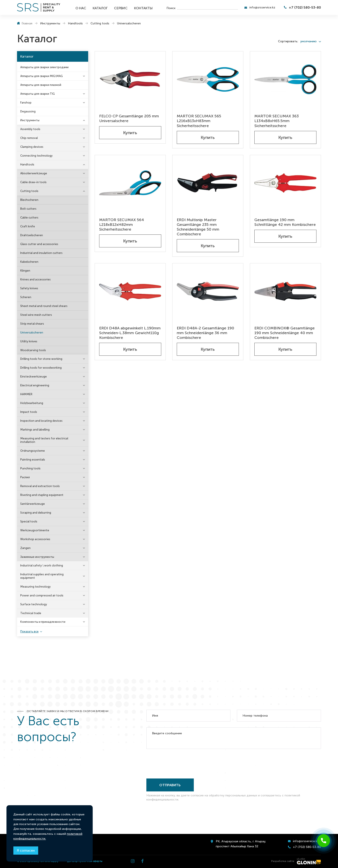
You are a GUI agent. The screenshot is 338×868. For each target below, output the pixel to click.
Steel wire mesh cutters (36, 315)
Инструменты (30, 120)
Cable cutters (29, 218)
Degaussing (28, 111)
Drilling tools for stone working (41, 359)
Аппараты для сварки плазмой (41, 85)
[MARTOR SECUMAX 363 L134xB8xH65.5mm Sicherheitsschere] (285, 79)
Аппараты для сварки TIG (38, 94)
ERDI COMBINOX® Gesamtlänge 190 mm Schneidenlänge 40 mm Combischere (285, 333)
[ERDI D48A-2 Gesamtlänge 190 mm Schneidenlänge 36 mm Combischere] (208, 291)
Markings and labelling (35, 430)
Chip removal (29, 138)
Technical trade (31, 613)
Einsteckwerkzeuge (34, 377)
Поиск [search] (171, 8)
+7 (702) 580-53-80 (305, 7)
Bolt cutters (28, 209)
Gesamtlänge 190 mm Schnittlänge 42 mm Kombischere (285, 222)
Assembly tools (30, 129)
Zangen (25, 548)
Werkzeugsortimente (35, 530)
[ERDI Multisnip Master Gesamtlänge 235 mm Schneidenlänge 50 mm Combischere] (208, 183)
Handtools (27, 164)
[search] (207, 8)
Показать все (29, 631)
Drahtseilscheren (32, 235)
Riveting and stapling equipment (42, 495)
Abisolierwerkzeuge (34, 173)
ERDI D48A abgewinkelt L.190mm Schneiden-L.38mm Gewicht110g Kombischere (130, 333)
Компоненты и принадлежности (43, 622)
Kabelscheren (29, 262)
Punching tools (30, 468)
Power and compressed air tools (42, 595)
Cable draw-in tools (33, 182)
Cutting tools (29, 191)
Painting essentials (33, 460)
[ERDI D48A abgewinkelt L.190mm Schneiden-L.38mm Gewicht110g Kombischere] (130, 291)
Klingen (25, 271)
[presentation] (179, 763)
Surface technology (34, 604)
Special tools (29, 521)
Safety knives (29, 288)
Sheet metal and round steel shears (44, 306)
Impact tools (29, 412)
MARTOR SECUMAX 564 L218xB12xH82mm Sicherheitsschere (122, 225)
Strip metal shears (32, 324)
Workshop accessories (35, 539)
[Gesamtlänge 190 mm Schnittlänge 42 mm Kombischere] (285, 183)
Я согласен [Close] (26, 850)
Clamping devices (32, 147)
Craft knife (28, 226)
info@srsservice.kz (262, 7)
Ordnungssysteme (33, 451)
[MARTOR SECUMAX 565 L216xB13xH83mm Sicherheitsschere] (208, 79)
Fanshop (26, 103)
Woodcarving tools (33, 350)
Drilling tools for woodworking (41, 368)
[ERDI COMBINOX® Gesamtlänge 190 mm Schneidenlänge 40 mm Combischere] (285, 291)
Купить (130, 133)
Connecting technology (36, 156)
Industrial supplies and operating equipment (42, 576)
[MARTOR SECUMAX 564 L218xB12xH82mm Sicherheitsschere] (130, 183)
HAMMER (26, 394)
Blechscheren (29, 200)
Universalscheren (32, 333)
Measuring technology (35, 587)
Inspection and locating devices (41, 421)
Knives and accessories (35, 279)
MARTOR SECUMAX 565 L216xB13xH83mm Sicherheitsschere (199, 121)
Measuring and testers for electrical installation (44, 440)
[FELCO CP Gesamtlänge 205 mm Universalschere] (130, 79)
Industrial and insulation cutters (41, 253)
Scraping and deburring (36, 513)
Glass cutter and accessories (39, 244)
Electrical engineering (35, 385)
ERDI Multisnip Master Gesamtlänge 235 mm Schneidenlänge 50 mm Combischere (198, 227)
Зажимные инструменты (37, 557)
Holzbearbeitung (32, 403)
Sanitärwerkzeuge (33, 504)
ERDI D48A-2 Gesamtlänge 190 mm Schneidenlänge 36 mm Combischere (205, 333)
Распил (25, 477)
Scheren (26, 297)
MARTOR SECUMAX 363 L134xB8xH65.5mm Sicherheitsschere (277, 121)
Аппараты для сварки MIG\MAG (41, 76)
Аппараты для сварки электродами (44, 67)
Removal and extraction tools (40, 486)
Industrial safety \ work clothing (42, 565)
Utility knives (29, 341)
